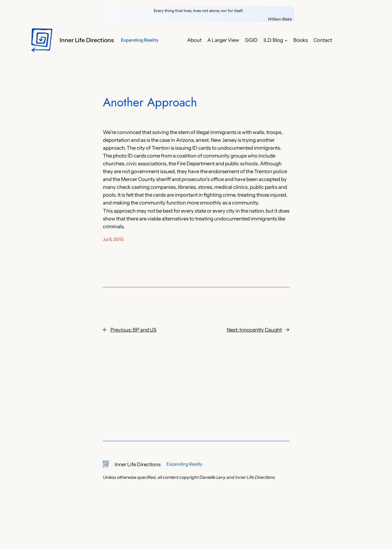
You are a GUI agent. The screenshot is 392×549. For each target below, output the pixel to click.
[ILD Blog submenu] (286, 40)
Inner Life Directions (87, 40)
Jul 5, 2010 (113, 239)
